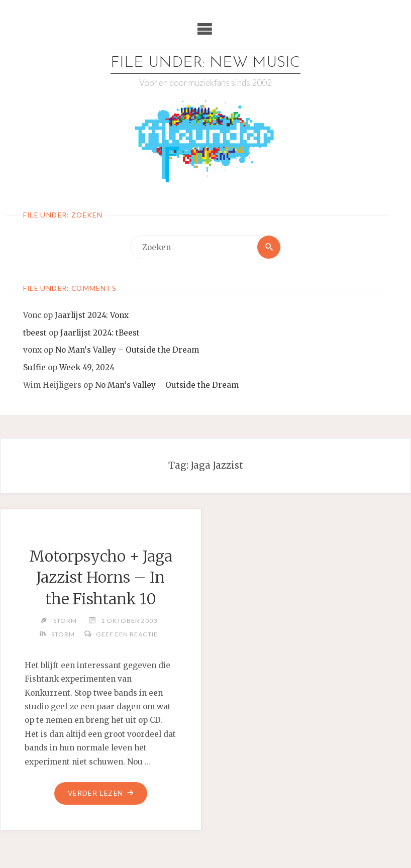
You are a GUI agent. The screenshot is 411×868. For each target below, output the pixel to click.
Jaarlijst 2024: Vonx (92, 315)
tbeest (35, 333)
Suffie (34, 367)
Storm (63, 634)
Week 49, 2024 (87, 367)
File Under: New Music (205, 63)
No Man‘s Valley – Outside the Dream (127, 350)
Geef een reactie (127, 634)
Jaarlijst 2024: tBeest (100, 333)
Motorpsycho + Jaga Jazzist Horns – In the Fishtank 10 (101, 577)
